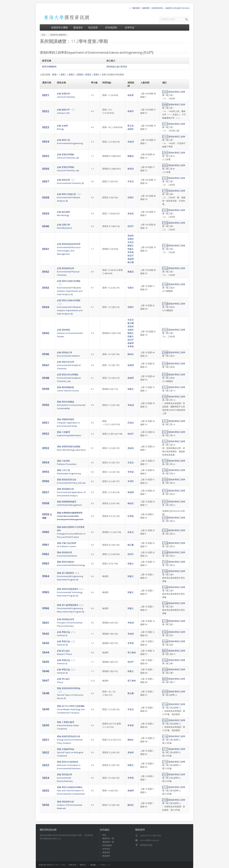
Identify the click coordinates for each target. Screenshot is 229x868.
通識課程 (78, 27)
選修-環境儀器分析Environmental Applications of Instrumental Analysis (71, 492)
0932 (46, 111)
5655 (46, 790)
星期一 (55, 74)
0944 (46, 307)
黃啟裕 (131, 213)
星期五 (88, 74)
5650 (46, 725)
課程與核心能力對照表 (117, 67)
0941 (46, 249)
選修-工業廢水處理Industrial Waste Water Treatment (68, 725)
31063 (165, 632)
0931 (46, 95)
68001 (165, 651)
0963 (46, 563)
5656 (46, 805)
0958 (46, 503)
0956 (46, 481)
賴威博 (131, 259)
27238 (165, 364)
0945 (46, 333)
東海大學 (42, 865)
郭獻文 (131, 249)
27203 (165, 692)
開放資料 (106, 852)
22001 (165, 153)
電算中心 (83, 865)
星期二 (64, 74)
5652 (46, 752)
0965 (46, 592)
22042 (165, 92)
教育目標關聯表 (49, 67)
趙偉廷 (131, 129)
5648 (46, 693)
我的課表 (136, 8)
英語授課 (94, 27)
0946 (46, 354)
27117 (165, 749)
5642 (46, 633)
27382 (165, 571)
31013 (165, 432)
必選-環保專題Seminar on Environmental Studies (70, 333)
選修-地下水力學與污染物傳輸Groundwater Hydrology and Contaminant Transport (71, 709)
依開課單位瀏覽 (59, 27)
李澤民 (131, 481)
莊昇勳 (131, 516)
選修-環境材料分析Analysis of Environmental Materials (69, 805)
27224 (165, 268)
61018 (165, 210)
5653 (46, 765)
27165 (165, 191)
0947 (46, 365)
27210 (165, 387)
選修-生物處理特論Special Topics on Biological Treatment (70, 752)
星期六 (97, 74)
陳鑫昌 (131, 156)
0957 (46, 492)
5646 (46, 671)
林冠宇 (131, 226)
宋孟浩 (131, 181)
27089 (165, 352)
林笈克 (131, 532)
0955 (46, 472)
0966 (46, 608)
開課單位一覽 (108, 838)
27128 (165, 621)
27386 (165, 587)
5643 (46, 643)
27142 (165, 704)
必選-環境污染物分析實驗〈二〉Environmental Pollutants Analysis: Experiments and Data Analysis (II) (70, 288)
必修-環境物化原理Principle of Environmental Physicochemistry (70, 623)
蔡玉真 (131, 126)
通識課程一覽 (108, 842)
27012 (165, 421)
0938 (46, 197)
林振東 (131, 95)
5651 (46, 740)
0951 (46, 423)
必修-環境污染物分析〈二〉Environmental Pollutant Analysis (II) (70, 197)
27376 (165, 787)
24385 (165, 105)
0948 (46, 378)
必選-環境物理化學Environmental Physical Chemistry (68, 272)
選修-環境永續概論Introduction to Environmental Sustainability (71, 405)
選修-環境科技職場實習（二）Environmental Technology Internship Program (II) (71, 592)
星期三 (72, 74)
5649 (46, 709)
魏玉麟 (131, 262)
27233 (165, 330)
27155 (165, 762)
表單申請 (130, 27)
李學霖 (131, 252)
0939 (46, 213)
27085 (165, 470)
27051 (165, 720)
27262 (165, 562)
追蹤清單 (146, 8)
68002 (165, 679)
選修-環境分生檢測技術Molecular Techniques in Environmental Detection (69, 765)
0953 (46, 448)
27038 (165, 543)
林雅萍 (131, 111)
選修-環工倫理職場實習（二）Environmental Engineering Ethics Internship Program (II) (71, 608)
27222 (165, 491)
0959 (46, 514)
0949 (46, 389)
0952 (46, 434)
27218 (165, 246)
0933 (46, 127)
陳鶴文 (131, 246)
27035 (165, 480)
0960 (46, 532)
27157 (165, 137)
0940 (46, 226)
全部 (104, 74)
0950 (46, 405)
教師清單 (106, 856)
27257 (165, 502)
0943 (46, 288)
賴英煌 (131, 169)
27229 (165, 178)
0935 (46, 156)
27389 (165, 800)
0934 (46, 141)
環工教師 (132, 652)
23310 (165, 124)
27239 (165, 375)
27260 (165, 518)
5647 (46, 680)
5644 (46, 652)
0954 (46, 462)
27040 (165, 223)
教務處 (93, 865)
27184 (165, 284)
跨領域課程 (112, 27)
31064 (165, 641)
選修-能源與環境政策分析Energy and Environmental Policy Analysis (70, 740)
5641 (46, 623)
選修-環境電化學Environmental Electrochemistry (65, 778)
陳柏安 (131, 354)
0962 (46, 554)
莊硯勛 (131, 423)
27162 (165, 736)
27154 (165, 461)
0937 (46, 181)
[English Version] (182, 8)
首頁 (104, 835)
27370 (165, 774)
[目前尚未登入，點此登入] (163, 8)
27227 (165, 441)
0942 (46, 272)
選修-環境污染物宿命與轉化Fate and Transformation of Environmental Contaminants (71, 790)
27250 (165, 530)
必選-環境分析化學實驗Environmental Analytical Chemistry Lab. (69, 378)
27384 (165, 603)
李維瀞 (131, 142)
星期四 (80, 74)
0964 (46, 576)
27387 (165, 397)
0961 (46, 545)
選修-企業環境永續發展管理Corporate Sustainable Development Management (70, 516)
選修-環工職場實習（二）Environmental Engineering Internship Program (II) (70, 576)
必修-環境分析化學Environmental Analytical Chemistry (69, 365)
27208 (165, 552)
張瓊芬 (131, 197)
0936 (46, 169)
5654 (46, 778)
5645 (46, 662)
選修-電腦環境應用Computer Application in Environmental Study (68, 423)
